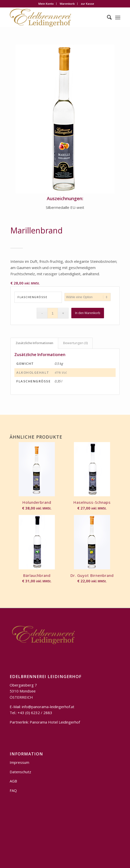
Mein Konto (46, 4)
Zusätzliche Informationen (34, 343)
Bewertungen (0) (75, 343)
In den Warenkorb (88, 313)
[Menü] (118, 17)
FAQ (13, 790)
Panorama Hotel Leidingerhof (55, 722)
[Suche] (107, 17)
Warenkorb (67, 4)
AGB (13, 781)
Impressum (19, 762)
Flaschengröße (32, 297)
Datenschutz (20, 772)
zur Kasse (87, 4)
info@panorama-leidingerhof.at (48, 707)
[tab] (34, 343)
